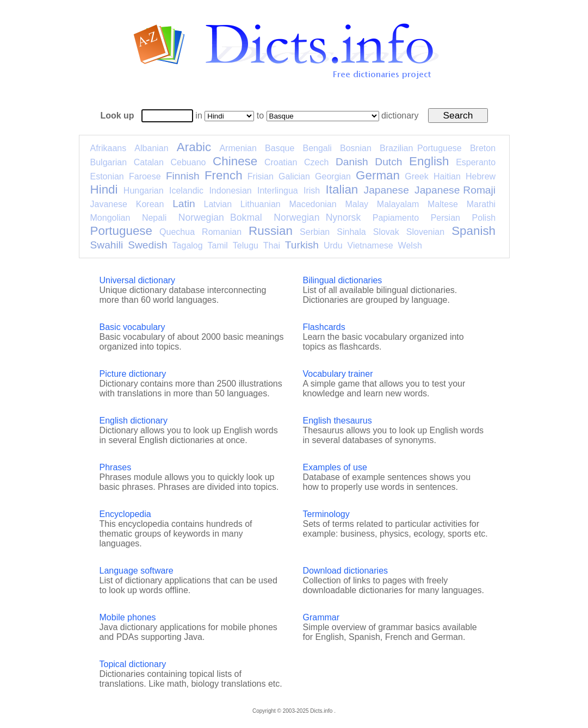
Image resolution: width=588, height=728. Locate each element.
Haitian (447, 176)
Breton (483, 148)
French (224, 175)
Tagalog (188, 245)
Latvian (218, 204)
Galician (294, 176)
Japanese (386, 190)
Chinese (235, 161)
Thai (272, 245)
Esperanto (476, 162)
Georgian (333, 176)
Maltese (443, 204)
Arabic (194, 147)
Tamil (218, 245)
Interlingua (278, 191)
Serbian (315, 232)
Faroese (145, 176)
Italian (342, 189)
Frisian (261, 176)
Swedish (148, 245)
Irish (312, 191)
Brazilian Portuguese (421, 148)
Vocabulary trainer (338, 374)
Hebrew (481, 176)
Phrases (116, 467)
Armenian (238, 148)
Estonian (107, 176)
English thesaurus (338, 421)
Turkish (302, 245)
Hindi (104, 189)
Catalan (149, 162)
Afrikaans (109, 148)
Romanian (222, 232)
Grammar (321, 617)
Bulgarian (109, 162)
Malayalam (398, 204)
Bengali (317, 148)
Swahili (107, 245)
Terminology (326, 514)
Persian (445, 218)
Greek (417, 176)
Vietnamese (370, 245)
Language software (137, 571)
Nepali (154, 218)
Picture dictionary (133, 374)
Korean (150, 204)
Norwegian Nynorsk (317, 217)
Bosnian (356, 148)
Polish (484, 218)
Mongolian (110, 218)
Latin (184, 204)
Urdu (333, 245)
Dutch (388, 162)
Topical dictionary (133, 664)
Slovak (386, 232)
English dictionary (134, 421)
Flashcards (324, 327)
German (378, 175)
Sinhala (351, 232)
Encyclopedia (125, 514)
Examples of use (335, 467)
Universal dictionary (138, 280)
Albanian (151, 148)
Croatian (281, 162)
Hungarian (144, 191)
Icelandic (186, 191)
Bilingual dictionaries (343, 280)
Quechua (177, 232)
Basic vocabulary (132, 327)
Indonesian (230, 191)
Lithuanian (261, 204)
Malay (357, 204)
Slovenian (425, 232)
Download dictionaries (346, 571)
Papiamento (396, 218)
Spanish (474, 231)
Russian (271, 231)
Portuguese (122, 231)
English (429, 161)
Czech (316, 162)
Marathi (481, 204)
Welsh (410, 245)
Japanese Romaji (455, 190)
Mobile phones (128, 617)
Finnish (183, 176)
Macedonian (312, 204)
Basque (280, 148)
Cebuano (188, 162)
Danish (352, 162)
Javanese (109, 204)
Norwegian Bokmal (220, 217)
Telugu (246, 245)
